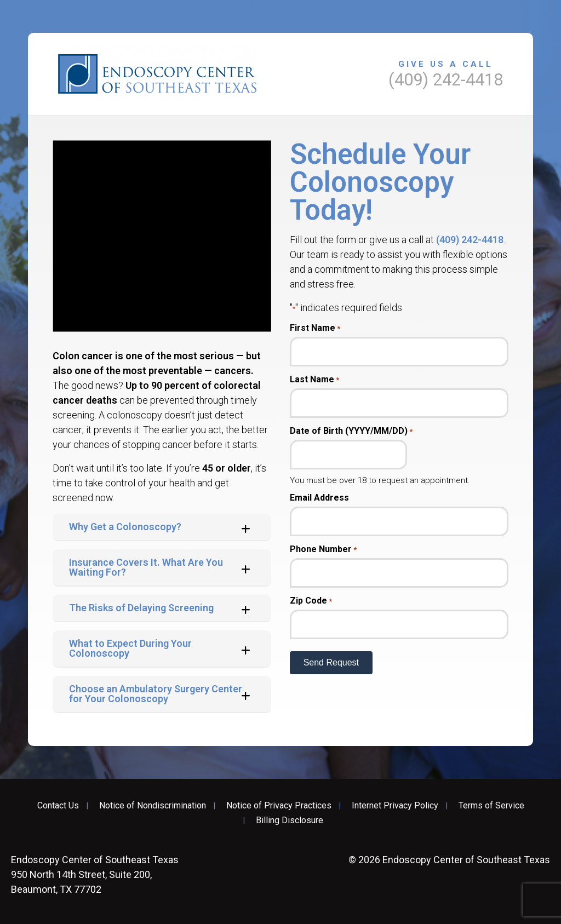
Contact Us (58, 806)
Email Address (319, 498)
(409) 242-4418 (470, 240)
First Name (315, 328)
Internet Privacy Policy (395, 806)
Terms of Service (491, 806)
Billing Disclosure (290, 820)
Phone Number (323, 549)
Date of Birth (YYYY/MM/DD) (351, 431)
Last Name (314, 380)
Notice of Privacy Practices (279, 806)
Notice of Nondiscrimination (153, 806)
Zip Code (311, 601)
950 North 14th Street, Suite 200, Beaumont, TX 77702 (95, 874)
